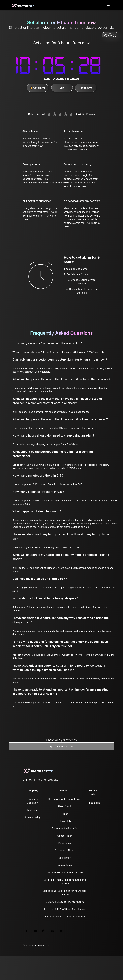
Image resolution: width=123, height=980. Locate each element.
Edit (62, 88)
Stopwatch (65, 821)
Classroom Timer (65, 850)
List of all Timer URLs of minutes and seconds (65, 882)
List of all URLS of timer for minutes (65, 909)
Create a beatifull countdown (65, 799)
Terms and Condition (32, 801)
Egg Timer (65, 858)
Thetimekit (94, 803)
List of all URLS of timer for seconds (65, 917)
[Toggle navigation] (108, 6)
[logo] (23, 6)
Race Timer (65, 843)
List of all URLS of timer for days (65, 872)
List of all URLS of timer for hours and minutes (65, 893)
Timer (65, 814)
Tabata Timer (64, 865)
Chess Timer (64, 836)
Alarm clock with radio (65, 828)
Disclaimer (32, 810)
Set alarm (37, 88)
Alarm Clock (65, 806)
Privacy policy (32, 817)
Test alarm (86, 88)
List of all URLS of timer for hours (65, 902)
